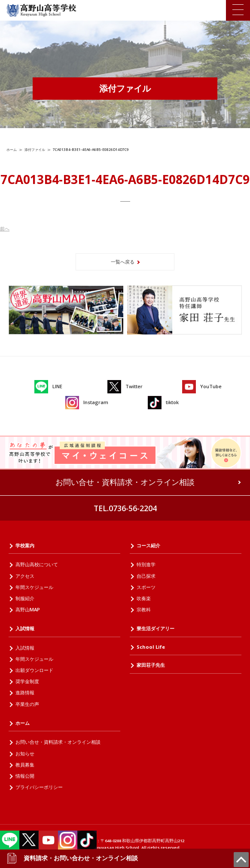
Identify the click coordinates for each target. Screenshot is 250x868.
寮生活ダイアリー (155, 628)
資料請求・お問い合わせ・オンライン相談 (72, 858)
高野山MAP (28, 609)
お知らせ (25, 753)
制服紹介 (25, 598)
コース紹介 (148, 545)
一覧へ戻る (123, 262)
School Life (151, 647)
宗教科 (144, 609)
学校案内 (25, 545)
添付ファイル (35, 149)
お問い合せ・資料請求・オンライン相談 (125, 482)
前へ (5, 229)
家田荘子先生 (151, 665)
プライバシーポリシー (39, 787)
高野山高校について (37, 564)
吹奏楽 (144, 598)
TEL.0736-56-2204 (125, 508)
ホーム (12, 149)
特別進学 (146, 564)
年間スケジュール (34, 587)
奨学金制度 (27, 681)
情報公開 (25, 776)
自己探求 (146, 576)
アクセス (25, 576)
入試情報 (25, 628)
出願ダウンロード (34, 670)
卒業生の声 (27, 704)
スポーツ (146, 587)
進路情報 (25, 692)
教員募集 (25, 765)
